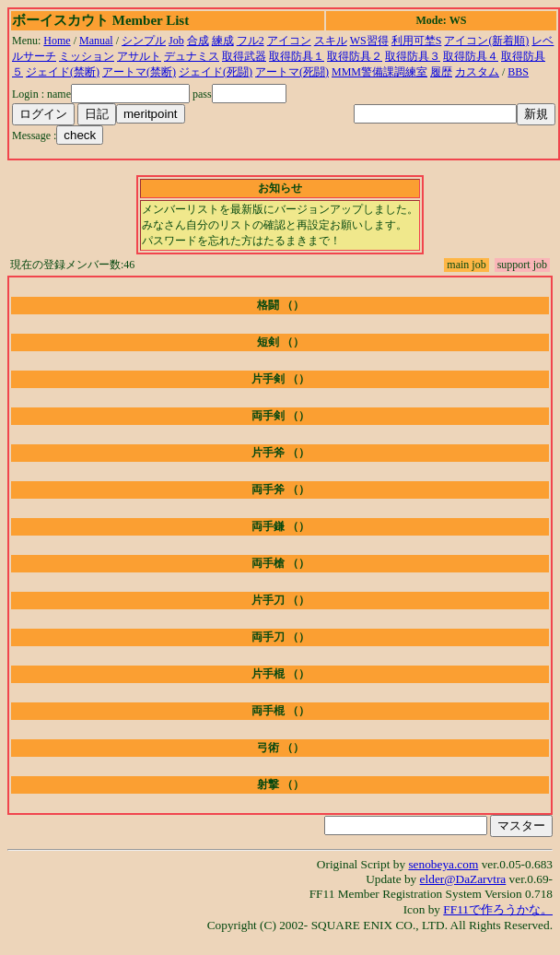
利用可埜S (417, 41)
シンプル (144, 41)
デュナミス (192, 56)
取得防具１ (297, 56)
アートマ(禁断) (139, 72)
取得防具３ (413, 56)
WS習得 (369, 41)
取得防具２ (355, 56)
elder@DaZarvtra (463, 879)
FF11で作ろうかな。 (498, 909)
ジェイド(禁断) (63, 72)
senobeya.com (443, 864)
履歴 (441, 72)
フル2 (251, 41)
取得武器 (244, 56)
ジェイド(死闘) (216, 72)
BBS (518, 72)
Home (57, 41)
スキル (331, 41)
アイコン (289, 41)
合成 (198, 41)
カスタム (477, 72)
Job (176, 41)
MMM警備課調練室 (379, 72)
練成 (223, 41)
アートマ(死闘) (292, 72)
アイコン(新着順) (486, 41)
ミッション (87, 56)
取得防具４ (471, 56)
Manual (96, 41)
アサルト (139, 56)
